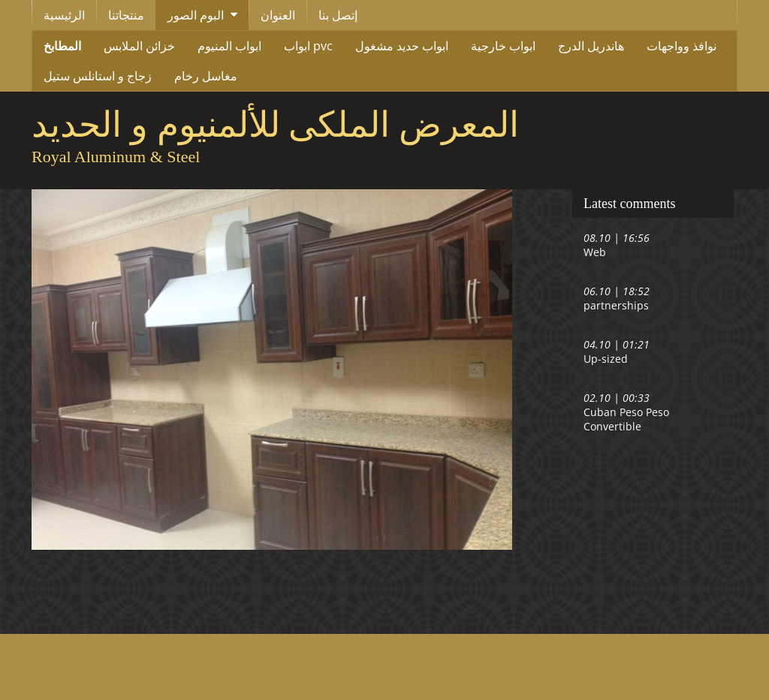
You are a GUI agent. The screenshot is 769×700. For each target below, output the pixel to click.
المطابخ (62, 46)
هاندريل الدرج (591, 46)
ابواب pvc (308, 46)
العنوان (278, 15)
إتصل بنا (338, 15)
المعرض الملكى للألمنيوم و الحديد (275, 125)
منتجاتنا (126, 15)
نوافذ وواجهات (682, 46)
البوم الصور (196, 15)
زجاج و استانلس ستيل (98, 76)
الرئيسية (64, 15)
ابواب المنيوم (229, 46)
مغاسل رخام (206, 76)
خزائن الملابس (139, 46)
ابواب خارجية (503, 46)
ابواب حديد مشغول (402, 46)
